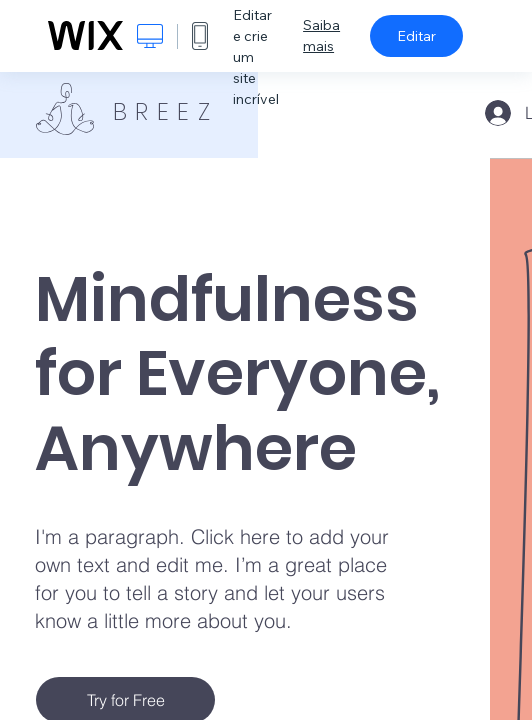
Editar (416, 36)
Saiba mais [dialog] (321, 35)
